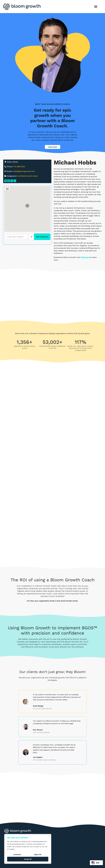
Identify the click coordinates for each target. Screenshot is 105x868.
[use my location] (31, 237)
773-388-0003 (19, 167)
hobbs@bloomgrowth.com (24, 171)
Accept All (28, 859)
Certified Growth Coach (28, 176)
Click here (85, 257)
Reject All (38, 855)
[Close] (49, 836)
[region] (28, 849)
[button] (96, 7)
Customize (17, 855)
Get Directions (42, 237)
